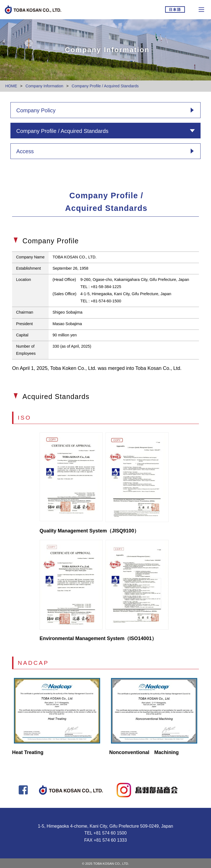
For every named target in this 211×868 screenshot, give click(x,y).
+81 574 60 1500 (110, 833)
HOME (11, 86)
